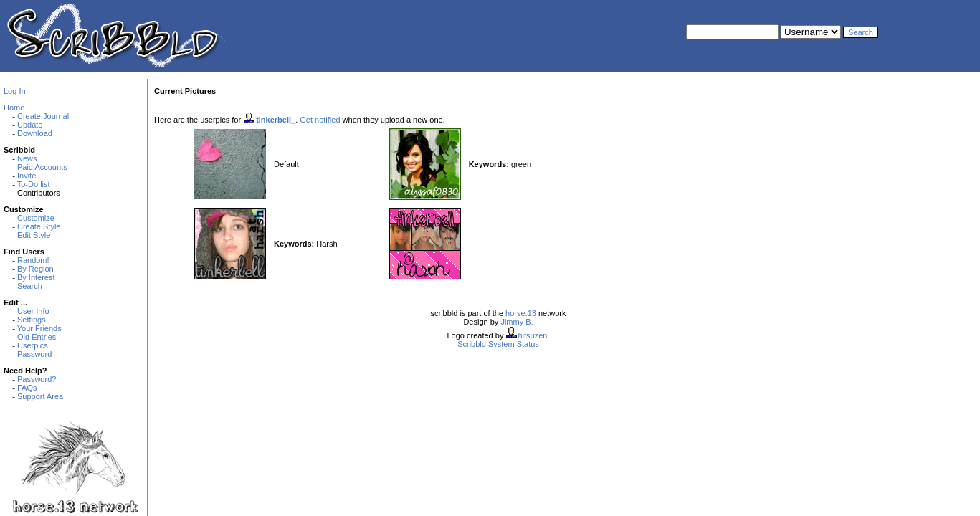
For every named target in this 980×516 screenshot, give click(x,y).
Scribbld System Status (498, 344)
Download (35, 133)
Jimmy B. (517, 322)
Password (34, 354)
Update (30, 125)
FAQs (27, 388)
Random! (33, 260)
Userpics (33, 345)
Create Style (39, 226)
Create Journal (43, 116)
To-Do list (34, 184)
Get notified (320, 120)
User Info (33, 311)
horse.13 (521, 313)
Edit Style (34, 235)
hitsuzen (532, 335)
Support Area (40, 396)
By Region (35, 269)
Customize (36, 218)
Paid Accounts (42, 167)
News (27, 158)
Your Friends (39, 328)
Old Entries (37, 337)
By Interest (36, 277)
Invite (27, 176)
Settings (32, 320)
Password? (37, 379)
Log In (15, 91)
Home (14, 107)
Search (30, 286)
